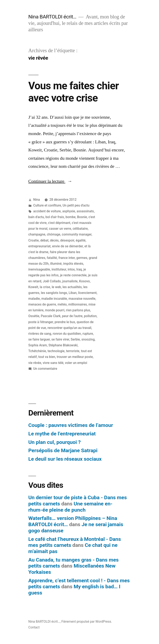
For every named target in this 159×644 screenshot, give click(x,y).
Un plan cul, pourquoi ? (55, 442)
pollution (90, 316)
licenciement (87, 293)
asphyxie (69, 211)
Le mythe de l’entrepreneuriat (62, 434)
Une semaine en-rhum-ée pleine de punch (70, 507)
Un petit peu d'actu (76, 205)
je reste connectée (73, 275)
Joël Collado (52, 281)
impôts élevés (73, 264)
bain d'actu (36, 217)
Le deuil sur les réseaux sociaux (65, 459)
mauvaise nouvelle (82, 299)
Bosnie (82, 217)
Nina (37, 200)
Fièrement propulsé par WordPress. (87, 622)
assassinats (85, 211)
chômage (54, 234)
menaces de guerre (42, 304)
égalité (81, 240)
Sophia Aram (38, 345)
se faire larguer (39, 339)
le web (56, 287)
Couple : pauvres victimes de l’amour (71, 425)
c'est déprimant (59, 223)
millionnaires (78, 304)
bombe (70, 217)
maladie (34, 299)
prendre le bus (65, 322)
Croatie (34, 240)
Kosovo (84, 281)
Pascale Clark (51, 316)
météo (62, 304)
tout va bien (47, 357)
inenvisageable (39, 269)
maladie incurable (54, 299)
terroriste (73, 351)
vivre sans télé (53, 363)
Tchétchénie (37, 351)
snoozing (88, 339)
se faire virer (60, 339)
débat (45, 240)
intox (71, 269)
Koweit (33, 287)
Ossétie (34, 316)
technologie (56, 351)
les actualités (72, 287)
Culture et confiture (47, 205)
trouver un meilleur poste (75, 357)
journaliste (70, 281)
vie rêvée (35, 363)
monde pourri (55, 310)
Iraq (79, 269)
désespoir (67, 240)
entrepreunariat (40, 246)
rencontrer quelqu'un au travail (69, 328)
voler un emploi (76, 363)
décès (54, 240)
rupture (88, 334)
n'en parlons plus (78, 310)
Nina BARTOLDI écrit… (52, 17)
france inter (67, 258)
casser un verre (60, 229)
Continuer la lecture (50, 181)
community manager (77, 234)
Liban (73, 293)
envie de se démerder (68, 246)
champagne (37, 234)
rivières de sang (40, 334)
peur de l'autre (72, 316)
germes (82, 258)
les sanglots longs (54, 293)
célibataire (80, 229)
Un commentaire (45, 369)
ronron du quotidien (67, 334)
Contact (34, 627)
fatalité (52, 258)
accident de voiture (47, 211)
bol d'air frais (55, 217)
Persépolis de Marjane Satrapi (63, 450)
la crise (45, 287)
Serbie (75, 339)
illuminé (56, 264)
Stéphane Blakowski (63, 345)
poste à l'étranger (41, 322)
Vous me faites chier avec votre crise (74, 92)
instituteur (59, 269)
